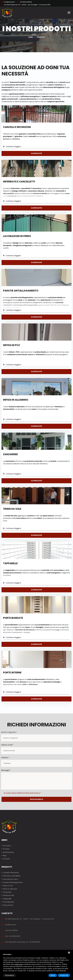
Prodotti (6, 849)
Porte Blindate (13, 618)
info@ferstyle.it (9, 2)
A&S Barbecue (8, 852)
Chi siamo (7, 846)
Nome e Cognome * (9, 732)
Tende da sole (12, 509)
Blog (5, 856)
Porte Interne (12, 673)
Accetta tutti (64, 975)
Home (31, 37)
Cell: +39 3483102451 (13, 936)
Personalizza (9, 975)
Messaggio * (6, 770)
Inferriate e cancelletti (19, 182)
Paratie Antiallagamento (21, 291)
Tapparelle (10, 563)
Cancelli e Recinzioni (17, 127)
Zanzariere (10, 454)
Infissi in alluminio (16, 400)
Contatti (6, 859)
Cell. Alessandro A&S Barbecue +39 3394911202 (22, 942)
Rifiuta (53, 975)
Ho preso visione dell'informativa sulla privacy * (22, 793)
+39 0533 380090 (25, 2)
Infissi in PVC (12, 345)
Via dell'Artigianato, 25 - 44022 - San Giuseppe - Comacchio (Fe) (26, 5)
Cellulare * (5, 758)
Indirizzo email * (7, 745)
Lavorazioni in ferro (17, 236)
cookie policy (19, 964)
